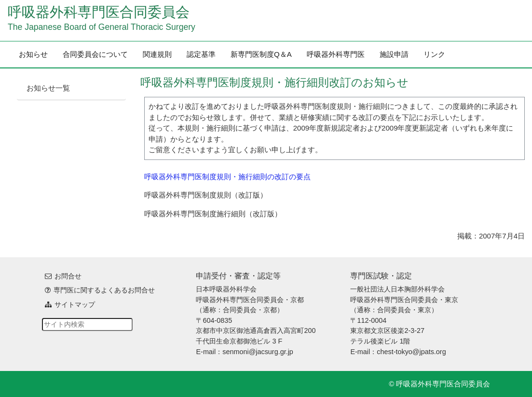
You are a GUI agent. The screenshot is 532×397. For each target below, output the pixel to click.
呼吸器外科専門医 (336, 54)
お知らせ (33, 54)
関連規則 (157, 54)
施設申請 (394, 54)
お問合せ (68, 276)
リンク (434, 54)
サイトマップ (75, 304)
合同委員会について (95, 54)
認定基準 (201, 54)
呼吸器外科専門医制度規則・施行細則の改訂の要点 (227, 177)
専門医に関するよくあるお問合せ (104, 290)
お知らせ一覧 (48, 88)
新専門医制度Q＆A (261, 54)
